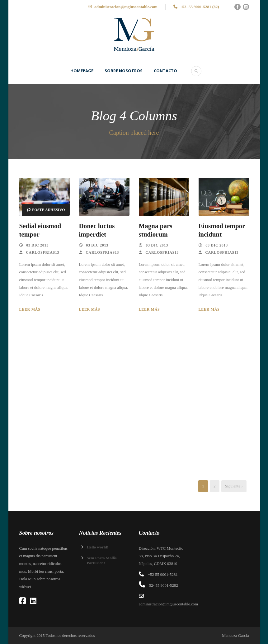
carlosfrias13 (42, 252)
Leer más (30, 309)
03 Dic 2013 (37, 245)
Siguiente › (234, 486)
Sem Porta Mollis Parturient (102, 560)
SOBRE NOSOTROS (124, 71)
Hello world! (98, 547)
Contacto (165, 71)
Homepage (82, 71)
